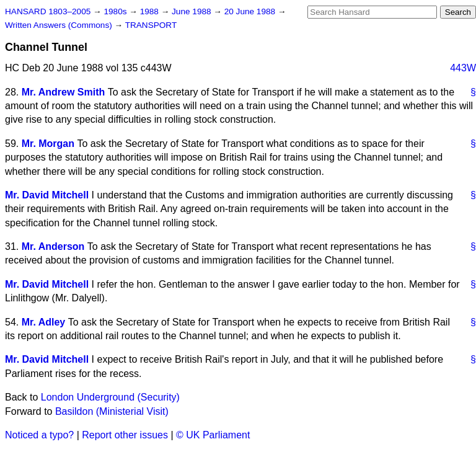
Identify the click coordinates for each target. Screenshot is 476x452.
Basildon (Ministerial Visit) (112, 411)
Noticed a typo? (39, 435)
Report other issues (125, 435)
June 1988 (192, 11)
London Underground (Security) (110, 397)
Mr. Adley (44, 322)
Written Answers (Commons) (60, 25)
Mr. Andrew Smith (64, 92)
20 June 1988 (251, 11)
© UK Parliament (213, 435)
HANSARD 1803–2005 (48, 11)
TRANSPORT (151, 25)
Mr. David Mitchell (47, 195)
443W (463, 68)
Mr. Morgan (48, 144)
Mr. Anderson (53, 246)
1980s (116, 11)
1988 (151, 11)
